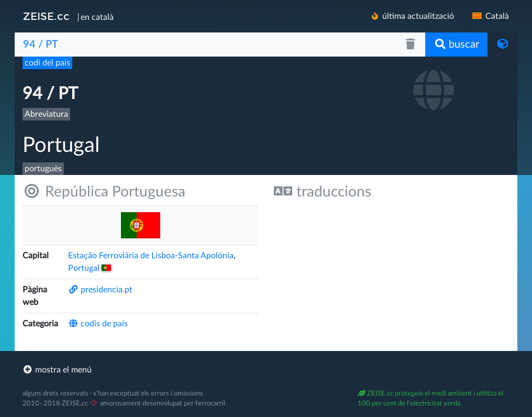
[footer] (266, 370)
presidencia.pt (100, 290)
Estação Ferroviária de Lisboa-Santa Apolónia (151, 256)
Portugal (90, 268)
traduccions (323, 191)
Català (490, 16)
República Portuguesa (104, 191)
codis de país (98, 324)
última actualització (412, 16)
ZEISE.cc (46, 16)
